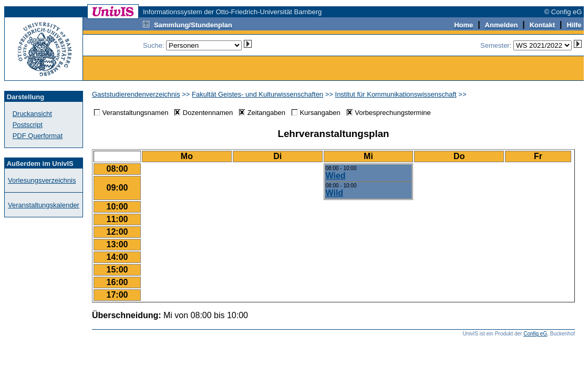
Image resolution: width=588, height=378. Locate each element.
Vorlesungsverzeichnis (42, 180)
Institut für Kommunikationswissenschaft (396, 94)
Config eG (535, 334)
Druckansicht (32, 114)
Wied (336, 176)
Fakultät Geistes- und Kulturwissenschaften (257, 94)
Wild (335, 193)
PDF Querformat (38, 136)
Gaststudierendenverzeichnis (136, 94)
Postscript (28, 125)
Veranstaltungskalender (44, 205)
